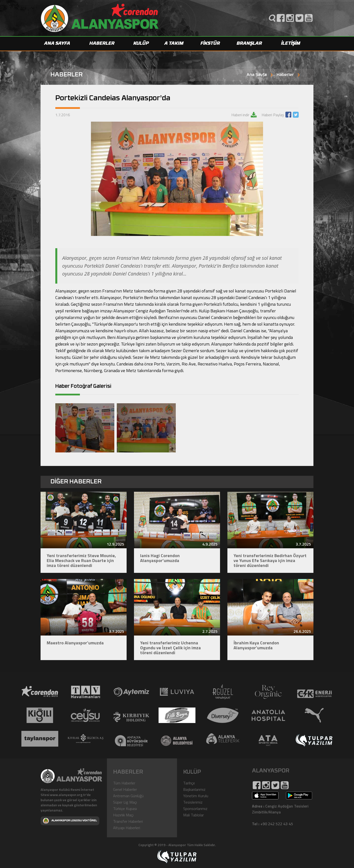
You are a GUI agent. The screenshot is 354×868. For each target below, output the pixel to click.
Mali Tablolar (193, 815)
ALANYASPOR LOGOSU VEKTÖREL (70, 821)
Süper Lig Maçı (125, 802)
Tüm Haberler (124, 783)
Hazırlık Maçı (123, 815)
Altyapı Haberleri (127, 827)
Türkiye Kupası (125, 808)
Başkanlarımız (194, 789)
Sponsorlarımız (195, 808)
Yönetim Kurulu (196, 796)
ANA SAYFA (57, 44)
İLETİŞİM (291, 44)
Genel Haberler (125, 789)
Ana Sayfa (257, 75)
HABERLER (102, 44)
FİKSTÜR (210, 44)
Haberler (285, 75)
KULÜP (141, 44)
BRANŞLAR (249, 44)
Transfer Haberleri (128, 821)
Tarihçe (189, 783)
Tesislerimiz (193, 802)
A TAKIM (174, 44)
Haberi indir (240, 115)
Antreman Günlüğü (128, 796)
